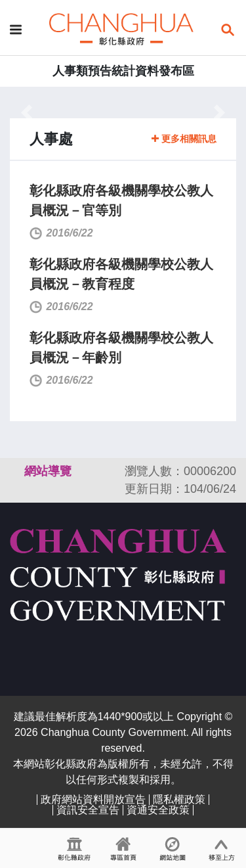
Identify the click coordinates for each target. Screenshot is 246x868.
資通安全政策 (158, 810)
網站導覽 (48, 471)
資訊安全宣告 (88, 810)
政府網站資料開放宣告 (93, 799)
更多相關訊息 (184, 139)
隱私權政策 (179, 799)
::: (4, 105)
